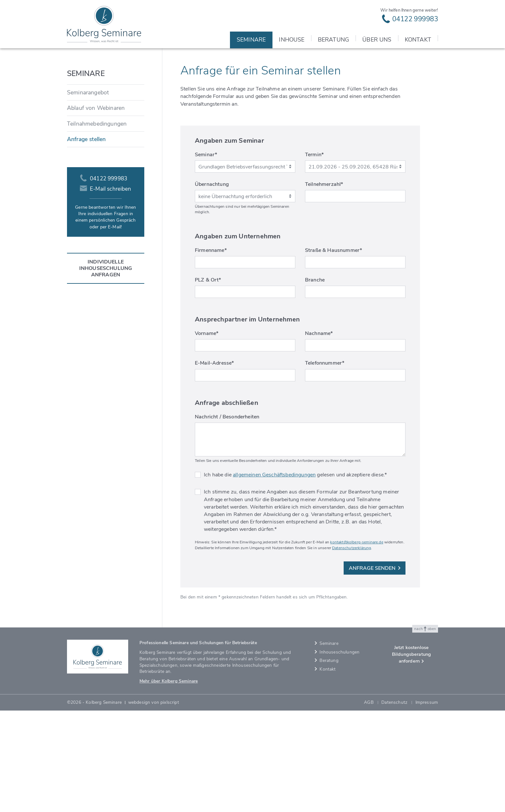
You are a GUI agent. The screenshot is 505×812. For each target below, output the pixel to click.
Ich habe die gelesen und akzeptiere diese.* (295, 576)
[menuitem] (106, 194)
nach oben (425, 730)
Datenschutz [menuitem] (394, 804)
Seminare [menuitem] (251, 40)
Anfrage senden (375, 670)
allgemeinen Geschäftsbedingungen (274, 576)
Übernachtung (212, 286)
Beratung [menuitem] (333, 40)
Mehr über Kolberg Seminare (169, 783)
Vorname (207, 435)
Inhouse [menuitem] (292, 40)
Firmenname (211, 352)
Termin (314, 256)
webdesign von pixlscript (154, 804)
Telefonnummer (325, 464)
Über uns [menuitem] (377, 40)
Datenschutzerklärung (352, 649)
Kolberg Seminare (365, 146)
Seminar (206, 256)
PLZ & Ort (208, 381)
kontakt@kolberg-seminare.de (357, 644)
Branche (315, 381)
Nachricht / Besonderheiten (227, 518)
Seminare (394, 146)
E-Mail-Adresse (214, 464)
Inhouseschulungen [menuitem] (339, 754)
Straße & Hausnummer (333, 352)
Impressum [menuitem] (427, 804)
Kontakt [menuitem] (418, 40)
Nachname (319, 435)
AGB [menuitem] (369, 804)
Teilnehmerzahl (324, 286)
